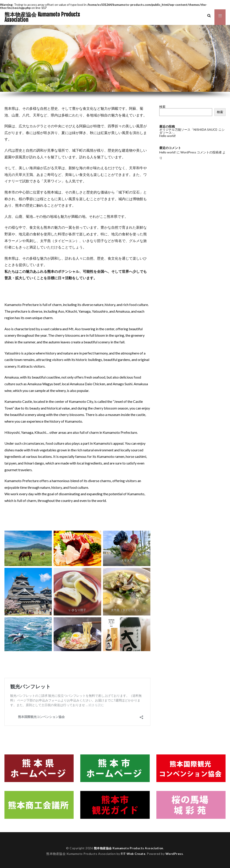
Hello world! (168, 136)
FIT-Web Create (133, 853)
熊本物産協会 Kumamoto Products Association (42, 17)
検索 (162, 107)
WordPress (175, 853)
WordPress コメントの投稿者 (201, 152)
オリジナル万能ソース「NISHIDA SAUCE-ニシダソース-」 (192, 131)
